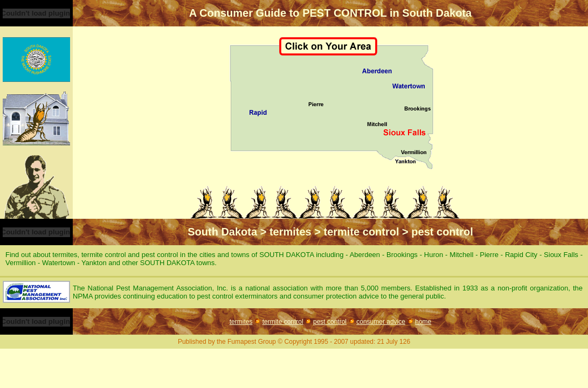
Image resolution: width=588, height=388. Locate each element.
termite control (283, 322)
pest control (330, 322)
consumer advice (381, 322)
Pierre (490, 255)
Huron (435, 255)
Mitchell (462, 255)
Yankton (95, 263)
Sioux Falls (562, 255)
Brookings (403, 255)
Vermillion (22, 263)
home (423, 322)
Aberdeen (366, 255)
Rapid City (522, 255)
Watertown (60, 263)
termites (241, 322)
